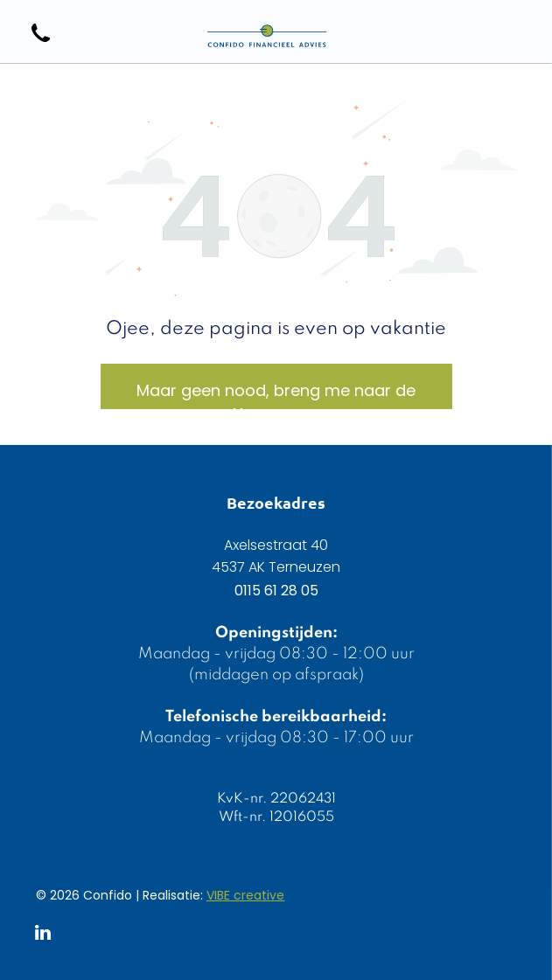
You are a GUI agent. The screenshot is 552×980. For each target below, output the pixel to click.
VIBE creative (245, 895)
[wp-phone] (41, 43)
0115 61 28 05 (276, 591)
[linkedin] (43, 935)
